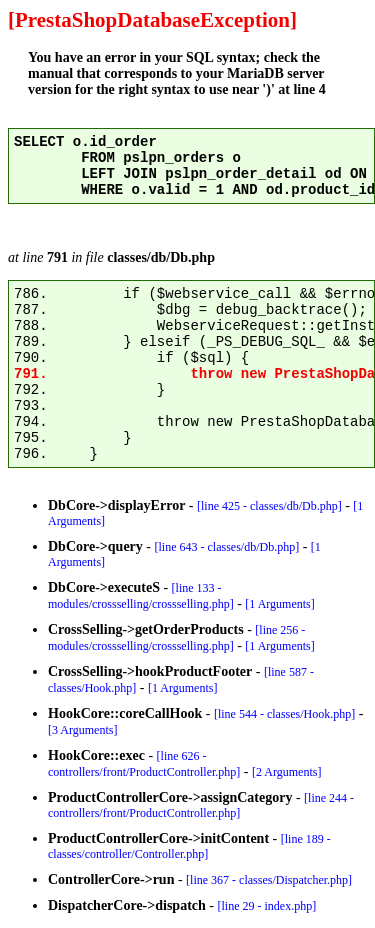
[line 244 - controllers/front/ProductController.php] (201, 805)
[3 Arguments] (82, 730)
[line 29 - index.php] (267, 906)
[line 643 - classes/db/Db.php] (227, 547)
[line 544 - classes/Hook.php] (284, 714)
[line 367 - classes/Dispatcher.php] (269, 880)
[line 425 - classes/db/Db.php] (269, 506)
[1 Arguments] (279, 604)
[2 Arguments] (286, 772)
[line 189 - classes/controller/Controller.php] (189, 846)
